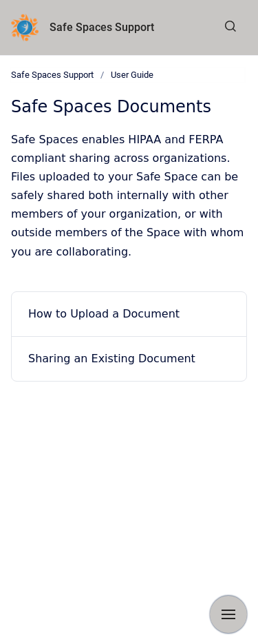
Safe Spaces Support (102, 27)
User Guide (132, 75)
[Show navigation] (228, 614)
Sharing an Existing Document (112, 359)
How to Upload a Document (104, 314)
